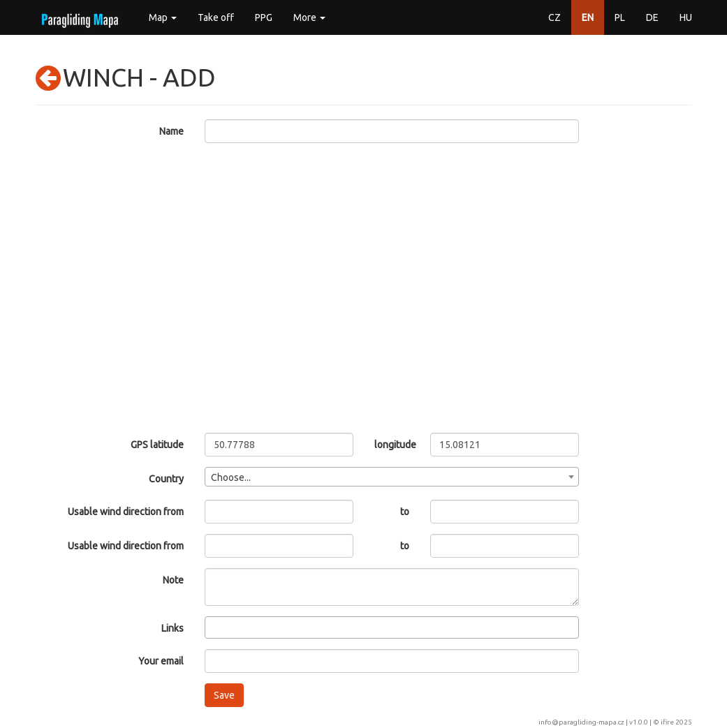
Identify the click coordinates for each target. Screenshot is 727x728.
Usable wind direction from (126, 512)
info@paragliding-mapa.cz (581, 722)
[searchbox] (213, 627)
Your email (161, 661)
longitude (392, 445)
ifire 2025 (676, 722)
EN (588, 17)
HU (686, 17)
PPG (264, 17)
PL (620, 17)
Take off (216, 17)
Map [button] (163, 17)
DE (652, 17)
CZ (555, 17)
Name (171, 131)
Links (172, 628)
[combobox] (392, 477)
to (405, 512)
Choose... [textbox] (231, 477)
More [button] (309, 17)
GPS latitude (157, 445)
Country (166, 479)
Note (173, 580)
